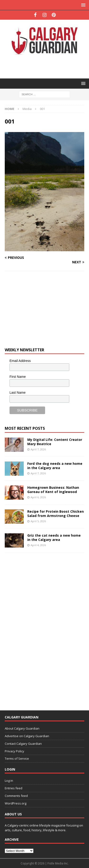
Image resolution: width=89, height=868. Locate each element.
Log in (9, 781)
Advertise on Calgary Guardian (27, 736)
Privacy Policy (14, 751)
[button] (82, 5)
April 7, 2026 (38, 449)
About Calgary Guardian (22, 728)
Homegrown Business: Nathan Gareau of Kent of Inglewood (53, 490)
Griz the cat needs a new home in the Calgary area (54, 537)
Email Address (20, 361)
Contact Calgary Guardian (23, 744)
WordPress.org (16, 803)
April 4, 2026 (38, 545)
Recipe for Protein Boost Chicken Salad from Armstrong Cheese (56, 514)
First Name (18, 377)
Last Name (18, 393)
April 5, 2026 (38, 521)
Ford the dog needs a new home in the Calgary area (55, 466)
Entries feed (14, 788)
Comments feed (16, 796)
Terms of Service (17, 758)
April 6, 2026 (38, 497)
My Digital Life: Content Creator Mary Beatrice (55, 442)
